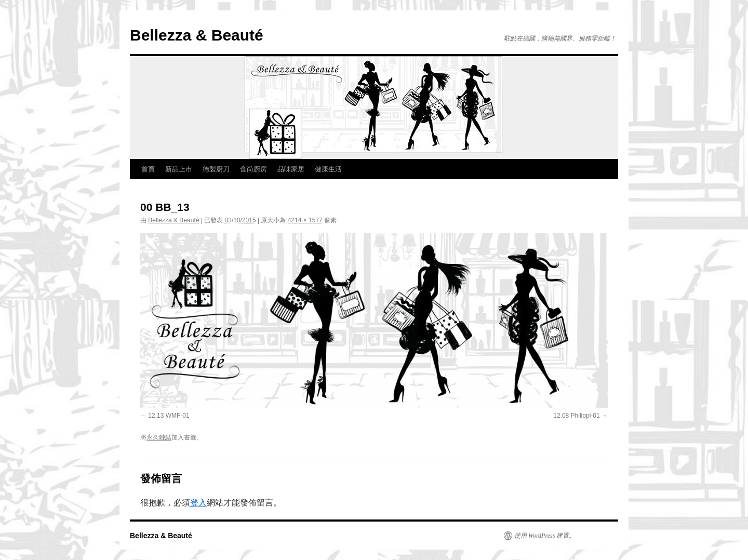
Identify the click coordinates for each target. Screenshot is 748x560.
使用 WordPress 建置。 (545, 536)
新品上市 (179, 169)
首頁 (148, 169)
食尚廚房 (253, 169)
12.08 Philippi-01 (576, 416)
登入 (198, 503)
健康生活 (328, 169)
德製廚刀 (216, 169)
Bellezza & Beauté (197, 35)
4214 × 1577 (305, 220)
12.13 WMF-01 (169, 416)
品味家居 (291, 169)
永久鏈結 (159, 437)
